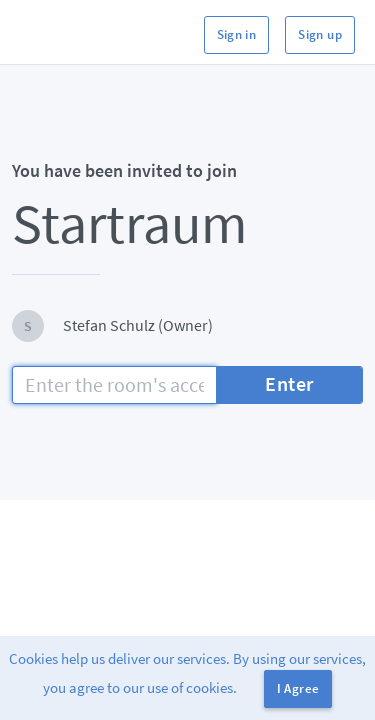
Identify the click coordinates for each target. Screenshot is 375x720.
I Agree (298, 688)
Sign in (237, 34)
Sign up (320, 34)
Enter (289, 383)
